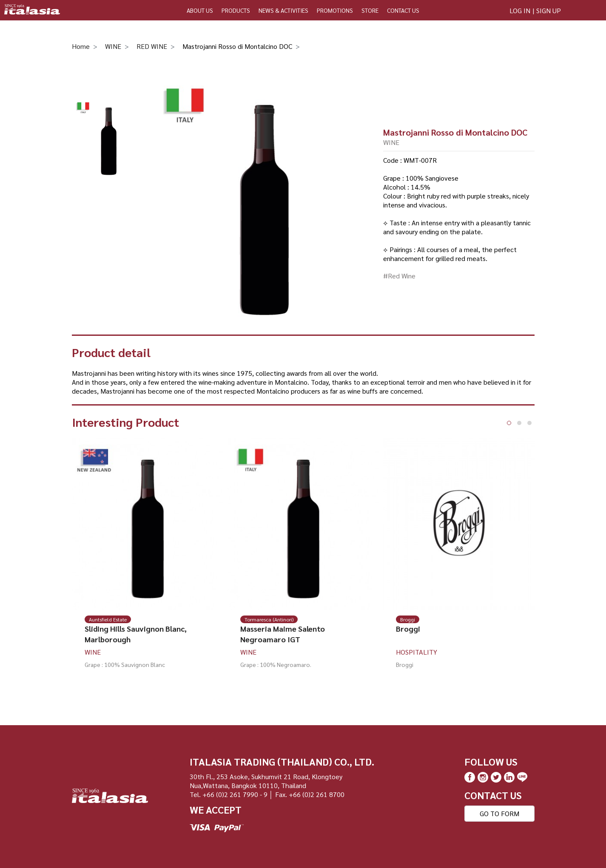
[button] (509, 423)
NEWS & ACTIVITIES (283, 10)
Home (81, 46)
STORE (370, 10)
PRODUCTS (236, 10)
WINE (113, 46)
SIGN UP (549, 10)
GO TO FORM (499, 813)
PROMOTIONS (335, 10)
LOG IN (520, 10)
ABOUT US (200, 10)
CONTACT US (403, 10)
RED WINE (152, 46)
